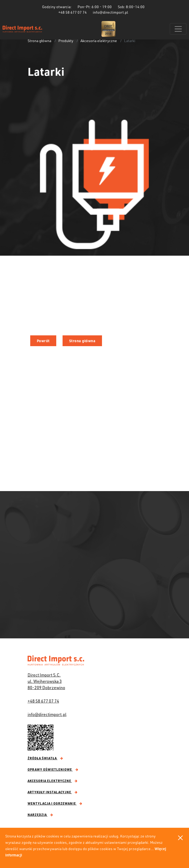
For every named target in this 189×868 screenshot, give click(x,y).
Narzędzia (40, 815)
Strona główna (39, 41)
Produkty (66, 41)
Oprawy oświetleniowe (53, 769)
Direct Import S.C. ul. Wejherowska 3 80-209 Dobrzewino (46, 681)
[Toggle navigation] (178, 29)
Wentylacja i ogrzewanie (55, 803)
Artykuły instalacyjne (53, 792)
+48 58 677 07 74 (43, 701)
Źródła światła (45, 758)
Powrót (43, 341)
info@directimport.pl (47, 714)
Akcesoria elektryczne (99, 41)
